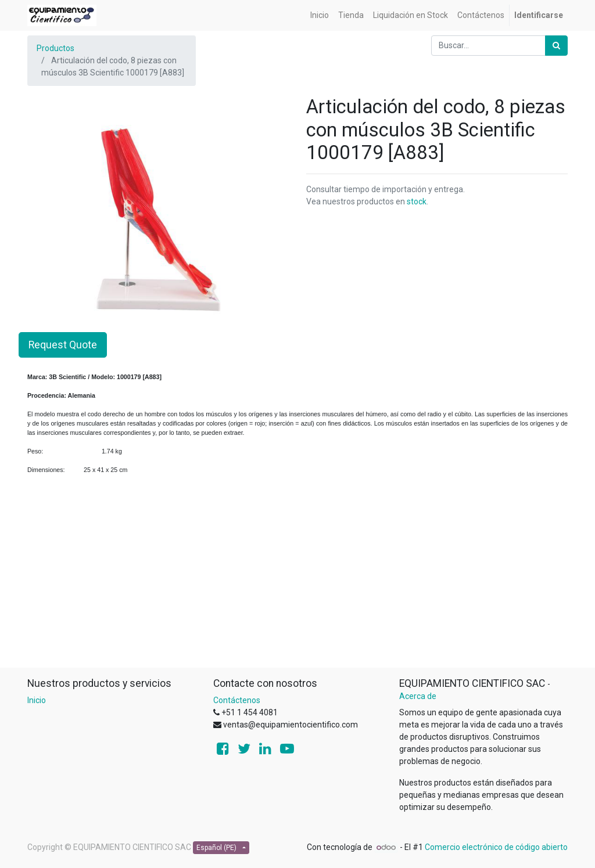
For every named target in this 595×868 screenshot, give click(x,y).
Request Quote (63, 345)
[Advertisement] (297, 586)
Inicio (37, 700)
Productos (55, 48)
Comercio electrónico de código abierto (496, 847)
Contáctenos (237, 700)
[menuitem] (320, 15)
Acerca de (418, 696)
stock (417, 201)
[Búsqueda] (556, 46)
